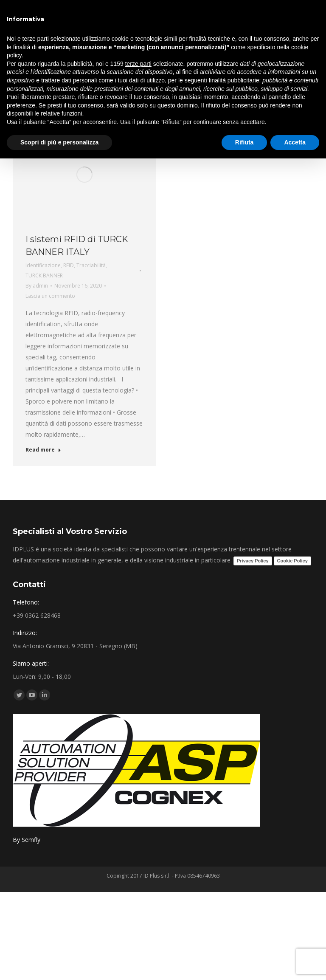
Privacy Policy (253, 561)
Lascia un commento (50, 296)
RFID (69, 265)
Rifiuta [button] (244, 142)
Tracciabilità (91, 265)
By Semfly (27, 840)
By (37, 286)
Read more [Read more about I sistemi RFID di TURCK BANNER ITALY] (43, 450)
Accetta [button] (295, 142)
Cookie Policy (292, 561)
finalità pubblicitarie (234, 80)
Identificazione (43, 265)
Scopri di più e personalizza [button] (59, 142)
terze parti (138, 64)
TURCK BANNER (44, 275)
